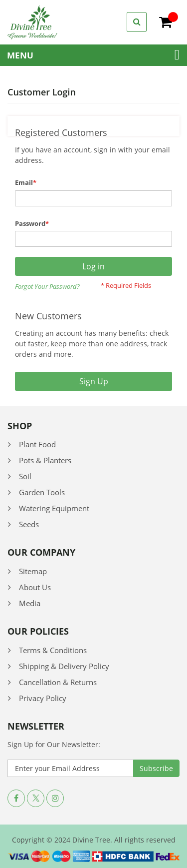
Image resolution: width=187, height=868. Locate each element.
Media (30, 603)
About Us (35, 587)
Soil (25, 476)
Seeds (29, 524)
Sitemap (33, 571)
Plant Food (37, 444)
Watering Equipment (54, 508)
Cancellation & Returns (58, 682)
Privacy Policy (43, 698)
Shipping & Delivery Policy (64, 666)
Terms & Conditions (53, 650)
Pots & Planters (45, 460)
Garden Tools (42, 492)
